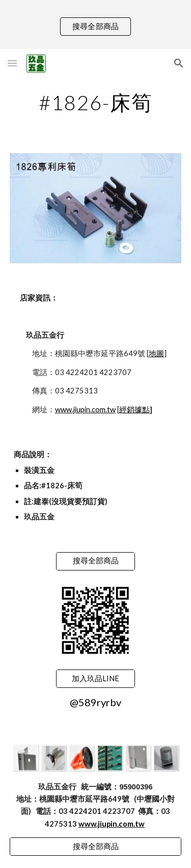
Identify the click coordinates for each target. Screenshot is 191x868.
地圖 (156, 353)
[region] (95, 24)
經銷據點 (134, 410)
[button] (12, 63)
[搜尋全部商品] (95, 561)
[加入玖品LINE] (95, 679)
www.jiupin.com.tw (85, 410)
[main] (96, 103)
